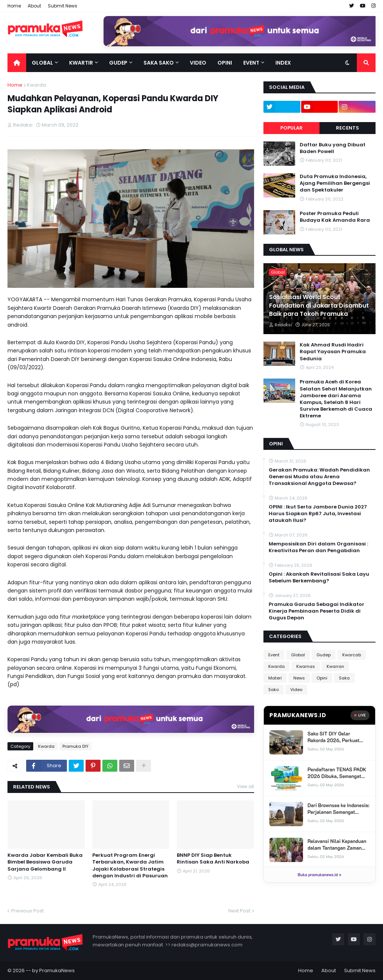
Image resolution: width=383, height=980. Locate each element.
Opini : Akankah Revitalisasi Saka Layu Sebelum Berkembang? (319, 578)
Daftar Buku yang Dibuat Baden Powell (333, 148)
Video (296, 690)
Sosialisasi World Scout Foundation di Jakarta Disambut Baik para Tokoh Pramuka (319, 306)
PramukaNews (57, 970)
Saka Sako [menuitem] (159, 63)
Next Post (239, 911)
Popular (291, 128)
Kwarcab (352, 655)
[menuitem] (17, 63)
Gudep (324, 655)
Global (298, 655)
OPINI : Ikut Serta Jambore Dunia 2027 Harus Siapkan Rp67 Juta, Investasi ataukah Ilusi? (318, 514)
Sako (274, 690)
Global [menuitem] (42, 63)
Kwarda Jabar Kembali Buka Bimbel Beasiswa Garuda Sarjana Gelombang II (45, 862)
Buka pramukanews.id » (319, 875)
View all (245, 786)
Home (14, 6)
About (34, 6)
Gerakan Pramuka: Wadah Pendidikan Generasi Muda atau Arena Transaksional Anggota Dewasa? (319, 477)
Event (274, 655)
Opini (322, 678)
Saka (344, 678)
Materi (275, 678)
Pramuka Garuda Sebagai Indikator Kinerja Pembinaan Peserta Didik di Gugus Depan (316, 611)
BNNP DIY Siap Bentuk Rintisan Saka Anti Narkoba (213, 859)
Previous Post (27, 911)
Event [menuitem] (251, 63)
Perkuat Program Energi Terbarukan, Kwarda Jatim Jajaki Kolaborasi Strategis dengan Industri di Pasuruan (130, 866)
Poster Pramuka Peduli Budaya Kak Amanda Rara (335, 217)
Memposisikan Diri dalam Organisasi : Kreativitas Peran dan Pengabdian (318, 547)
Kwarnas (306, 666)
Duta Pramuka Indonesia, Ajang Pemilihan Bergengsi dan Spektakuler (335, 183)
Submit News (63, 6)
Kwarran (335, 666)
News (299, 678)
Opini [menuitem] (225, 63)
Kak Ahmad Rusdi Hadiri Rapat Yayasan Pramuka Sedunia (333, 352)
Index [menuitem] (283, 63)
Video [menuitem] (198, 63)
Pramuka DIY (75, 746)
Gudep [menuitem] (118, 63)
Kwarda (36, 85)
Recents (348, 128)
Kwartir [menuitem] (81, 63)
